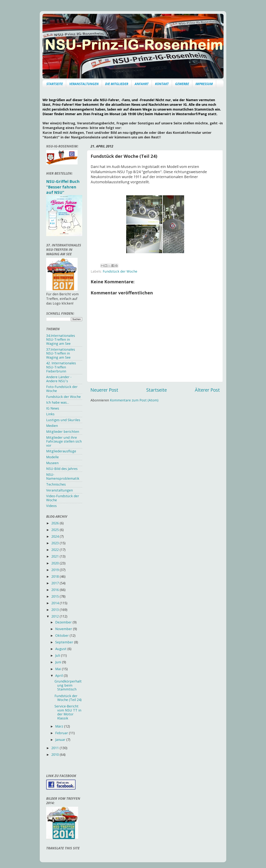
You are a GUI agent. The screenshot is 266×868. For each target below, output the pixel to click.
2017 (56, 583)
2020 (56, 563)
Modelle (52, 457)
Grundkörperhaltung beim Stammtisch (68, 685)
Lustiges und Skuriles (63, 420)
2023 (56, 543)
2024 (56, 536)
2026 (56, 523)
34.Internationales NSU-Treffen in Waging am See (61, 340)
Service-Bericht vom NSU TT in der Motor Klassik (68, 712)
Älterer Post (207, 390)
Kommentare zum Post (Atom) (134, 400)
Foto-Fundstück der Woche (62, 389)
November (64, 629)
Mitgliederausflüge (61, 451)
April (59, 676)
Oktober (62, 635)
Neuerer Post (104, 390)
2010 (56, 754)
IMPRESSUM (204, 84)
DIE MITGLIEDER (117, 84)
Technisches (56, 484)
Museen (52, 463)
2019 (56, 570)
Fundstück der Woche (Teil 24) (68, 698)
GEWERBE (182, 84)
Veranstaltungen (59, 490)
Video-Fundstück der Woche (63, 498)
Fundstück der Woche (120, 271)
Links (50, 414)
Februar (62, 733)
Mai (59, 669)
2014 (56, 603)
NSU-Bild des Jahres (62, 469)
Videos (51, 506)
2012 (56, 616)
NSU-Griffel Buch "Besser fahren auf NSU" (63, 187)
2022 (56, 550)
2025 (56, 530)
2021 (56, 556)
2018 (56, 576)
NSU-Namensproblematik (63, 477)
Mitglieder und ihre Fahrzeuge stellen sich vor (64, 441)
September (65, 642)
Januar (61, 740)
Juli (58, 655)
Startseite (157, 390)
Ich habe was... (58, 402)
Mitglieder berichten (63, 432)
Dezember (64, 622)
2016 (56, 590)
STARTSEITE (55, 84)
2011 (56, 748)
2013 (56, 610)
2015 (56, 596)
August (61, 649)
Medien (52, 426)
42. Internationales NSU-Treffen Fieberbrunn (61, 367)
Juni (59, 662)
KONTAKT (162, 84)
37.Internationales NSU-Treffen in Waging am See (61, 353)
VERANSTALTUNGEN (84, 84)
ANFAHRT (142, 84)
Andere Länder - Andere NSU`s (59, 379)
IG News (53, 408)
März (60, 726)
